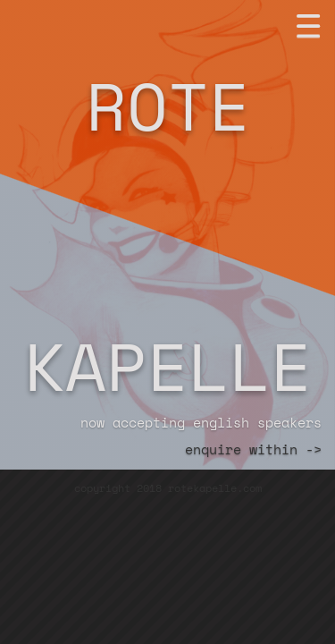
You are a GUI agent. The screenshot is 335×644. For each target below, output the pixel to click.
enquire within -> (253, 449)
